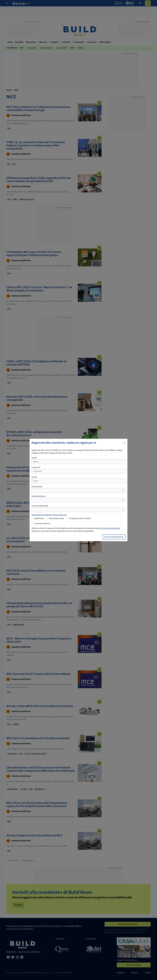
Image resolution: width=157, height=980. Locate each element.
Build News (39, 518)
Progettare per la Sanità (80, 518)
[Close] (125, 443)
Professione (37, 487)
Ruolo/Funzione (39, 496)
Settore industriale (40, 506)
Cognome (36, 467)
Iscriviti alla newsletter (114, 537)
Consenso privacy (42, 523)
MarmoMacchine (57, 518)
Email (34, 477)
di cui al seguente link (110, 528)
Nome (34, 458)
